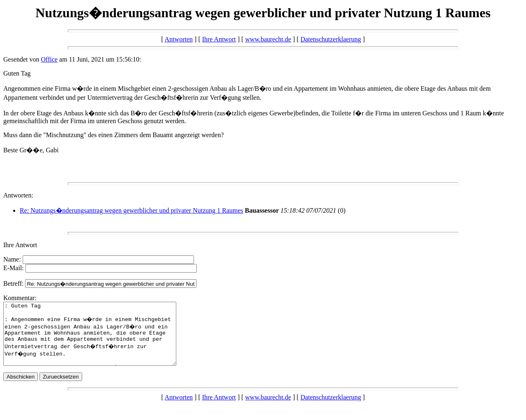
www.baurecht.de (268, 39)
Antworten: (18, 195)
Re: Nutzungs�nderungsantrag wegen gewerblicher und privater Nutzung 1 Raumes (131, 210)
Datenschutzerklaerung (331, 39)
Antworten (179, 39)
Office (50, 59)
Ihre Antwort (219, 39)
